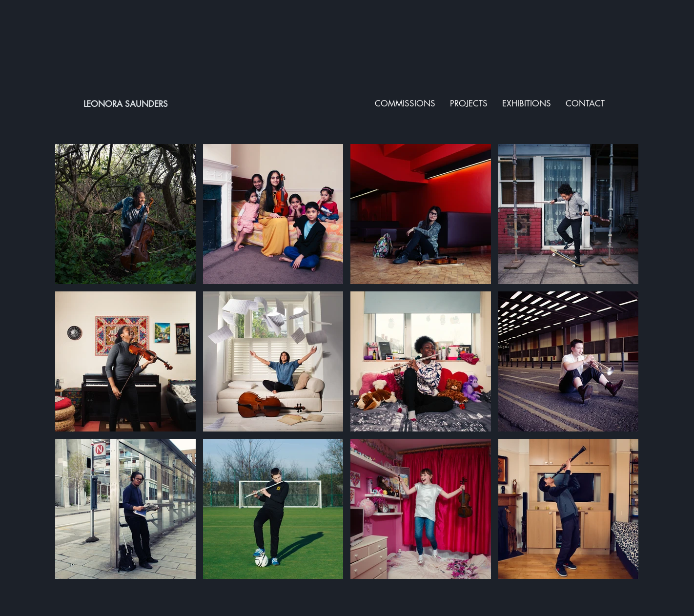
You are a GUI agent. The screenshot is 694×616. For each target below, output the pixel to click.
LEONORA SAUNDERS (126, 104)
